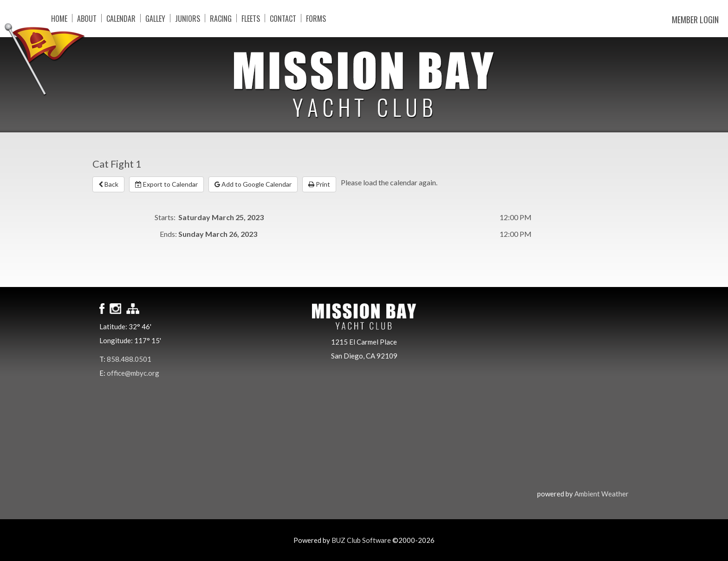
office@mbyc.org (133, 373)
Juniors (188, 18)
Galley (155, 18)
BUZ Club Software (361, 540)
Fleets (251, 18)
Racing (221, 18)
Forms (316, 18)
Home (59, 18)
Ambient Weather (601, 494)
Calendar (121, 18)
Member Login (695, 20)
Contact (283, 18)
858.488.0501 (129, 359)
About (87, 18)
